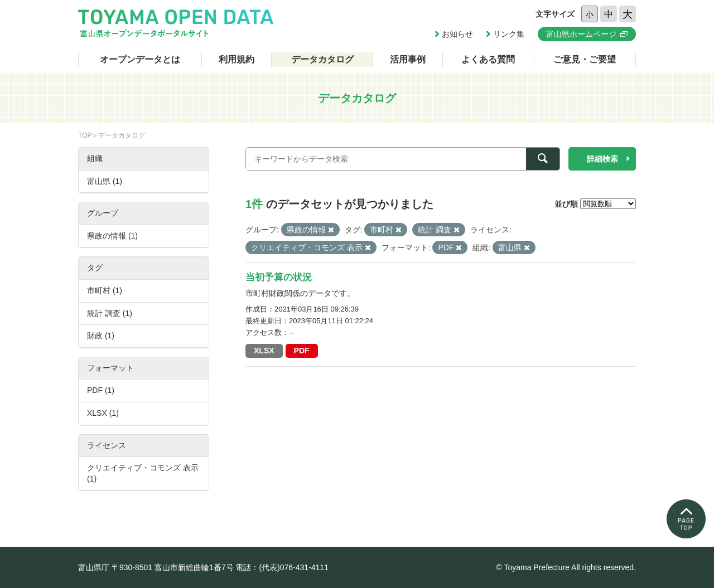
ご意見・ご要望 (585, 59)
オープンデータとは (140, 59)
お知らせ (457, 34)
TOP (85, 135)
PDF (302, 351)
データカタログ (322, 59)
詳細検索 (602, 159)
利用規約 (237, 59)
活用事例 (408, 59)
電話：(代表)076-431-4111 (282, 567)
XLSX (264, 351)
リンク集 (509, 34)
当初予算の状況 (279, 277)
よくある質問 (488, 59)
